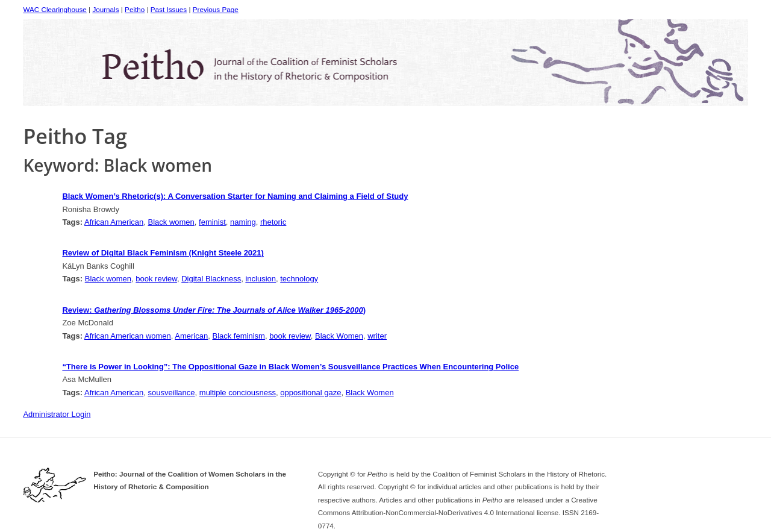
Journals (105, 9)
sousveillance (172, 393)
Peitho (135, 9)
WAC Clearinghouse (55, 9)
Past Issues (169, 9)
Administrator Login (57, 414)
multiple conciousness (238, 393)
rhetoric (273, 222)
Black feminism (238, 336)
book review (156, 279)
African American (114, 222)
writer (377, 336)
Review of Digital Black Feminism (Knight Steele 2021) (163, 253)
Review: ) (214, 310)
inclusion (261, 279)
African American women (128, 336)
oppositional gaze (311, 393)
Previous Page (216, 9)
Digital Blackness (211, 279)
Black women (171, 222)
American (191, 336)
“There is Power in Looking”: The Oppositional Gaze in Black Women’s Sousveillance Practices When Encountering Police (290, 367)
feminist (212, 222)
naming (243, 222)
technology (299, 279)
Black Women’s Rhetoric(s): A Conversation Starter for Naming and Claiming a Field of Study (235, 196)
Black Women (339, 336)
